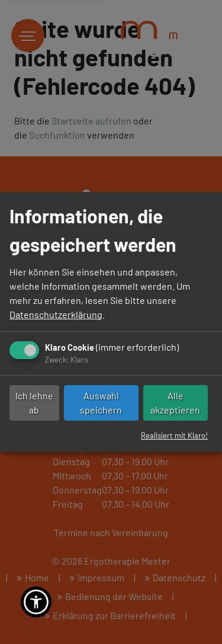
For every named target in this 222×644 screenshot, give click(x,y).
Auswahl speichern (101, 403)
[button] (36, 602)
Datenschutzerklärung (56, 314)
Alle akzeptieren (175, 403)
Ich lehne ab (34, 403)
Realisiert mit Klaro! (174, 435)
